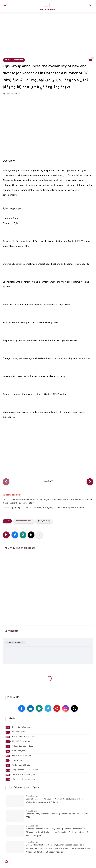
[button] (15, 535)
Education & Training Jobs (20, 727)
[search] (91, 6)
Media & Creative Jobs (18, 742)
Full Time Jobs (15, 732)
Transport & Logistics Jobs (20, 780)
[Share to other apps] (39, 535)
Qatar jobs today (44, 521)
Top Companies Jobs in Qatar (22, 770)
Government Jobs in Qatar (20, 737)
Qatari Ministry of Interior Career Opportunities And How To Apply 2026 (57, 816)
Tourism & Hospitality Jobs (20, 775)
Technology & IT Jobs (18, 765)
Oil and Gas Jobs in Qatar (20, 746)
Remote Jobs (14, 761)
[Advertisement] (48, 37)
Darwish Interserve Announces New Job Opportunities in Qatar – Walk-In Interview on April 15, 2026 (56, 801)
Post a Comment (15, 642)
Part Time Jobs (15, 751)
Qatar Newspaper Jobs (19, 756)
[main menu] (5, 6)
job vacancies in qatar (14, 60)
